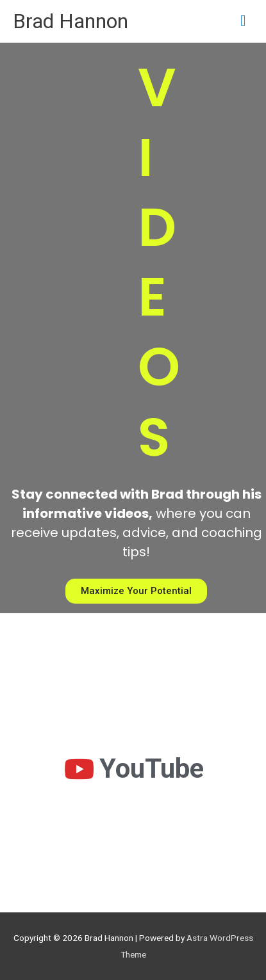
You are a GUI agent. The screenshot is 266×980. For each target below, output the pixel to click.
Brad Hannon (71, 21)
